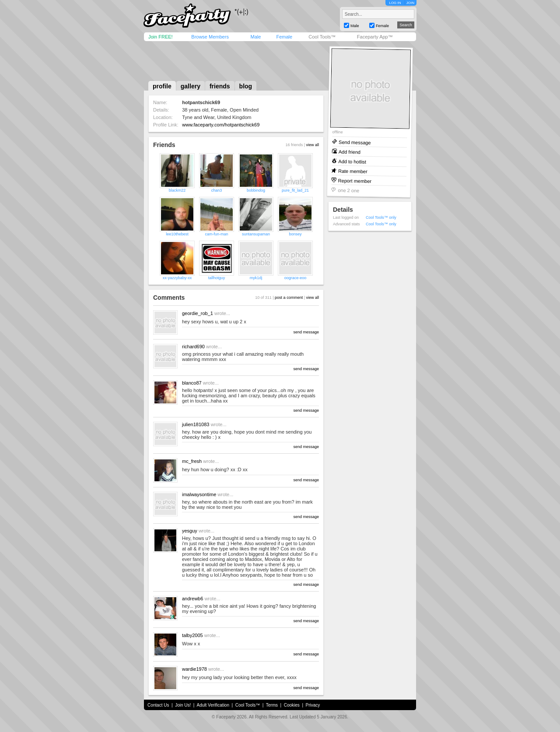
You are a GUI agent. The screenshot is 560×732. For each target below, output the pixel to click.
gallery (191, 86)
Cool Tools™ (322, 37)
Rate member (353, 171)
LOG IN (395, 3)
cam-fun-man (216, 234)
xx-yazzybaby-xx (177, 278)
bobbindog (256, 190)
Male (255, 37)
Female (284, 37)
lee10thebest (177, 234)
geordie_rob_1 (198, 313)
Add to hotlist (352, 161)
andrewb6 (192, 599)
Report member (355, 180)
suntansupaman (256, 234)
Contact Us (158, 705)
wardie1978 (194, 669)
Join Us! (183, 705)
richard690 (193, 347)
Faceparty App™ (375, 37)
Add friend (350, 152)
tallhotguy (217, 278)
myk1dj (256, 278)
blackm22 (177, 190)
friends (220, 86)
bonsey (295, 234)
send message (306, 332)
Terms (272, 705)
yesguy (190, 531)
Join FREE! (161, 37)
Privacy (313, 705)
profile (162, 86)
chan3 (217, 190)
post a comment (289, 298)
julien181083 (196, 424)
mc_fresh (192, 461)
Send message (355, 142)
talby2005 (192, 635)
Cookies (292, 705)
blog (246, 86)
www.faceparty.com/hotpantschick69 (221, 125)
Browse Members (210, 37)
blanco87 (192, 383)
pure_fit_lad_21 (295, 190)
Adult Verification (213, 705)
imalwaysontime (199, 494)
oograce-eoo (296, 278)
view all (312, 145)
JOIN (410, 3)
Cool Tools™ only (381, 217)
